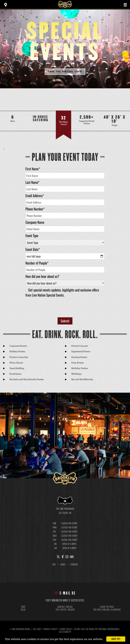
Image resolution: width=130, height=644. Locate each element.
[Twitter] (58, 557)
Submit (65, 321)
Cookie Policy (66, 629)
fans (23, 607)
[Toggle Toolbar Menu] (6, 5)
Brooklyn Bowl (65, 4)
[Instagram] (67, 557)
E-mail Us (65, 593)
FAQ (54, 564)
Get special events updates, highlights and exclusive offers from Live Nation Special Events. (62, 293)
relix (23, 610)
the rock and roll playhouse (107, 610)
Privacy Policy (50, 629)
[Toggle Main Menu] (125, 5)
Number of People (37, 263)
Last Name (32, 182)
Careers (74, 564)
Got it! (116, 639)
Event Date (33, 249)
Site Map (37, 629)
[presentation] (65, 309)
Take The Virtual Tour (65, 72)
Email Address (35, 196)
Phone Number (35, 209)
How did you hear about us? (42, 276)
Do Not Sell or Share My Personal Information (96, 629)
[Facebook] (63, 557)
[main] (65, 244)
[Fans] (72, 557)
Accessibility (65, 632)
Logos (63, 564)
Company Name (35, 222)
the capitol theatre (65, 610)
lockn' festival (107, 607)
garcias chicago (65, 607)
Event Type (32, 236)
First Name (33, 169)
